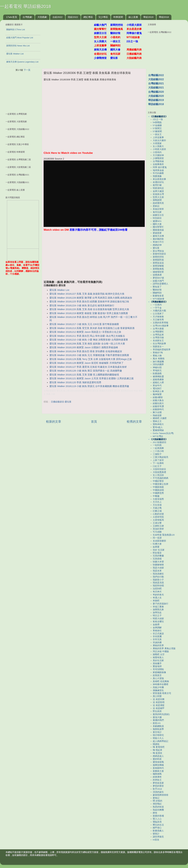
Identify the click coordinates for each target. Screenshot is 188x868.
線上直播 (133, 17)
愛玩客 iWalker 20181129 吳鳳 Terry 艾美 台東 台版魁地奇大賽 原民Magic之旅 (91, 359)
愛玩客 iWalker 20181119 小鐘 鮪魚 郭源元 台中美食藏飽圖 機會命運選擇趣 (89, 386)
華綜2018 (164, 17)
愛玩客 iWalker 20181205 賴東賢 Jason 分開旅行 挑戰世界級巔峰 (84, 347)
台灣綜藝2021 (156, 83)
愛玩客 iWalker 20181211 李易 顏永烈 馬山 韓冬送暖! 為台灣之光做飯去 (87, 336)
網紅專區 (88, 17)
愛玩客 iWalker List (59, 290)
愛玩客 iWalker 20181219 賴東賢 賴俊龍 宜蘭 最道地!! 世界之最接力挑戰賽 (89, 313)
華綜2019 (148, 17)
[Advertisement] (69, 43)
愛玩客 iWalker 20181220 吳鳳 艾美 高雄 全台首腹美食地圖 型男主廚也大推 (89, 309)
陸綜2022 (73, 17)
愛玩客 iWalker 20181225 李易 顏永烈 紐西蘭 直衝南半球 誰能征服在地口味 (89, 302)
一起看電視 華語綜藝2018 (25, 6)
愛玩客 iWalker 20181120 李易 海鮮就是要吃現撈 (75, 382)
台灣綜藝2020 (156, 92)
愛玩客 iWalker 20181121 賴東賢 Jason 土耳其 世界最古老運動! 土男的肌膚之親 (92, 378)
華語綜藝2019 (156, 100)
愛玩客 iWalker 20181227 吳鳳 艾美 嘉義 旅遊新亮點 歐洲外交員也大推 (87, 294)
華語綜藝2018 (156, 104)
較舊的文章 (134, 422)
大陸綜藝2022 (156, 79)
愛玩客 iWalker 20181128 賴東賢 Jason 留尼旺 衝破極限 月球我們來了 (86, 363)
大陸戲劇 (42, 17)
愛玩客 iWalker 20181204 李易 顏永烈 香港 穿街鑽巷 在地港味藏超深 (86, 351)
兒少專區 (103, 17)
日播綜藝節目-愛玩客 (61, 402)
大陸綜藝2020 (156, 96)
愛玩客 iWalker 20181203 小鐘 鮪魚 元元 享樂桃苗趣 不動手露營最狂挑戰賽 (89, 355)
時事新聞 (118, 17)
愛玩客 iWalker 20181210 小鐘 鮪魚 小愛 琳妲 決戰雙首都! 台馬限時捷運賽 (89, 340)
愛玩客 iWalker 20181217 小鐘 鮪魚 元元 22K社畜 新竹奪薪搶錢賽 (84, 324)
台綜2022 (57, 17)
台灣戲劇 (27, 17)
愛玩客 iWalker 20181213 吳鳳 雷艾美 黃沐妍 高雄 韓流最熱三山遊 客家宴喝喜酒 (92, 328)
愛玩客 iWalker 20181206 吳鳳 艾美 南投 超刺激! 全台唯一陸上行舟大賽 (87, 344)
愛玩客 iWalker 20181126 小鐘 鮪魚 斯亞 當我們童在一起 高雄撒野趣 (86, 371)
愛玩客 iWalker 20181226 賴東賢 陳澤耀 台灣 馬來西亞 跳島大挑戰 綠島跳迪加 (91, 298)
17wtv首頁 (12, 17)
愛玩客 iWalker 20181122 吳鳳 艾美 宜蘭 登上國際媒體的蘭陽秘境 (84, 375)
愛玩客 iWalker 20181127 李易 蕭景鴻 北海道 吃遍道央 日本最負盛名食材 (88, 367)
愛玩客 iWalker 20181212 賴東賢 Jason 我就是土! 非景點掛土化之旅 (85, 332)
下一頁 (27, 70)
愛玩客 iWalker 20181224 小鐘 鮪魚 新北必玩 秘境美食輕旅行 (82, 306)
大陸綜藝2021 (156, 88)
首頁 (94, 422)
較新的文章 (54, 422)
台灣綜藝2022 (156, 75)
